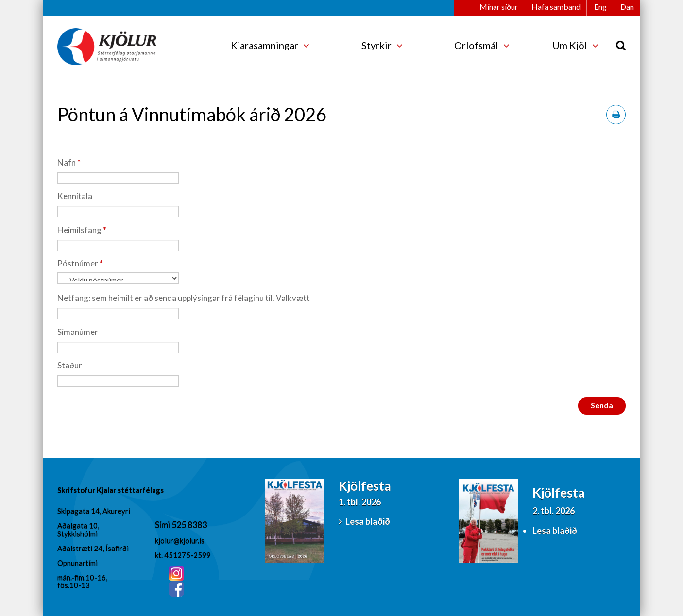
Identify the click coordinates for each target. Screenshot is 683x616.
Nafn (67, 162)
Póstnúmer (78, 263)
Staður (70, 365)
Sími (163, 524)
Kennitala (75, 196)
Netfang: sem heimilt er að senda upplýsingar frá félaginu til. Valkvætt (184, 298)
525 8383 (189, 524)
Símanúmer (78, 332)
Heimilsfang (79, 230)
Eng (600, 7)
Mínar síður (499, 7)
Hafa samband (556, 7)
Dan (627, 7)
